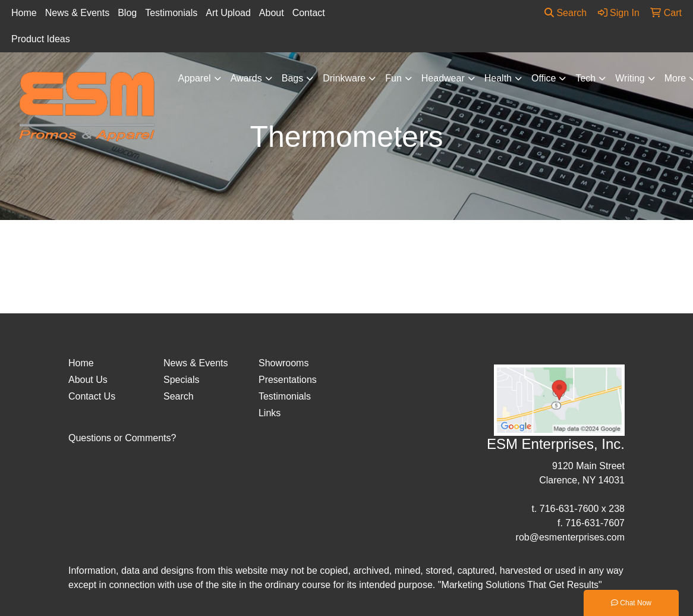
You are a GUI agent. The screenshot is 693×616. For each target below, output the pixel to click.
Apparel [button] (195, 78)
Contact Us (92, 396)
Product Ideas (41, 39)
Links (270, 413)
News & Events (77, 13)
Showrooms (283, 363)
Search (566, 13)
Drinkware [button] (344, 78)
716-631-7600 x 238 (582, 509)
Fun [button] (393, 78)
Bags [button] (292, 78)
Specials (181, 380)
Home (24, 13)
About (272, 13)
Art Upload (228, 13)
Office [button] (544, 78)
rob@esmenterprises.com (570, 537)
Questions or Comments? (122, 438)
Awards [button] (246, 78)
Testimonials (171, 13)
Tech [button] (585, 78)
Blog (127, 13)
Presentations (288, 380)
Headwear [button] (443, 78)
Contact (309, 13)
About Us (88, 380)
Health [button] (498, 78)
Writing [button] (630, 78)
